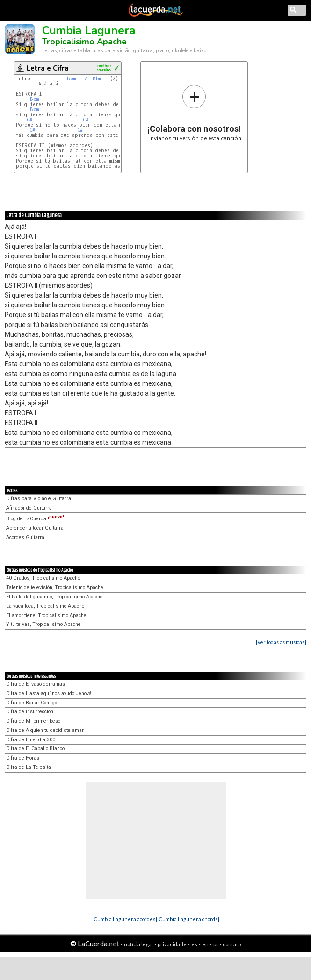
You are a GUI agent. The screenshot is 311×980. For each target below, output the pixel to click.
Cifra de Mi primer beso (33, 721)
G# (30, 120)
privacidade (172, 944)
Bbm (71, 79)
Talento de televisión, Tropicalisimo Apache (55, 587)
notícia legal (138, 944)
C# (86, 120)
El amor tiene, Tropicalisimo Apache (46, 615)
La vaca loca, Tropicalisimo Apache (45, 606)
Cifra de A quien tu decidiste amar (45, 730)
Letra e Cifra (48, 68)
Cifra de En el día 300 (31, 740)
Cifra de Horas (23, 758)
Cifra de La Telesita (29, 767)
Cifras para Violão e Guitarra (39, 499)
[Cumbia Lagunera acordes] (125, 919)
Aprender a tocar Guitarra (35, 528)
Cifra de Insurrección (30, 712)
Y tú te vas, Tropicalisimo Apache (43, 624)
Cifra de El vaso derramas (36, 684)
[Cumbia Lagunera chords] (188, 919)
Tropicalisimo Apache (84, 42)
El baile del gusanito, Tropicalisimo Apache (54, 597)
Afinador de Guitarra (29, 508)
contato (232, 944)
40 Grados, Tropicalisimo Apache (43, 578)
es (194, 944)
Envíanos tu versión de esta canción (194, 113)
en (205, 944)
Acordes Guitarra (25, 537)
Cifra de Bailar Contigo (32, 703)
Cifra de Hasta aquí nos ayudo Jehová (49, 693)
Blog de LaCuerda (35, 519)
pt (216, 944)
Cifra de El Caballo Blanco (35, 749)
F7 (84, 79)
